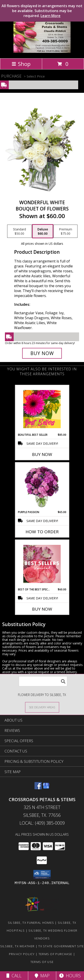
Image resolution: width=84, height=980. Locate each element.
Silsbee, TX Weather (17, 946)
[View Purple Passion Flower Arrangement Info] (42, 486)
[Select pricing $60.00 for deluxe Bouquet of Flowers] (43, 231)
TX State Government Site (61, 946)
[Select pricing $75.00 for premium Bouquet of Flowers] (66, 231)
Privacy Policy (22, 954)
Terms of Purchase (55, 954)
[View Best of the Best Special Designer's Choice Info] (42, 564)
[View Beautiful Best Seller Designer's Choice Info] (42, 409)
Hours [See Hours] (70, 976)
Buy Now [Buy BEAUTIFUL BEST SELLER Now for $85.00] (42, 454)
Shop (21, 64)
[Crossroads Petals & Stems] (42, 52)
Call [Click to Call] (14, 976)
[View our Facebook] (38, 788)
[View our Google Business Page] (46, 788)
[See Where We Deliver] (42, 707)
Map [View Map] (42, 976)
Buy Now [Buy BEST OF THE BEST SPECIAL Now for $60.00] (42, 609)
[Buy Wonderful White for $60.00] (42, 353)
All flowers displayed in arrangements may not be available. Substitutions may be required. (42, 11)
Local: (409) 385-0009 (42, 823)
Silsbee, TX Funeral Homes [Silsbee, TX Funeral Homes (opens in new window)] (31, 923)
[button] (42, 874)
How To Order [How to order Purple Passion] (42, 532)
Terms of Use (42, 962)
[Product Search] (43, 681)
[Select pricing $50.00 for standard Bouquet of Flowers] (19, 231)
